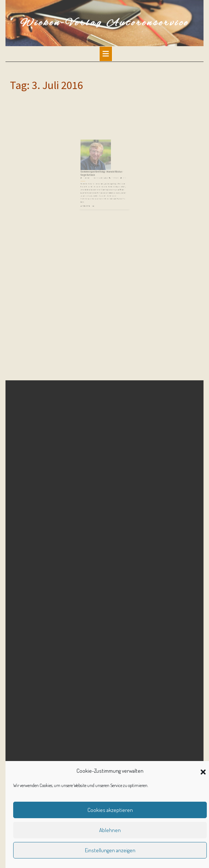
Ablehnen (110, 830)
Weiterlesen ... (91, 196)
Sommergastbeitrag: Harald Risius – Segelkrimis (103, 171)
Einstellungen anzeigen (110, 850)
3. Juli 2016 (91, 175)
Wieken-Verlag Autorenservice (104, 23)
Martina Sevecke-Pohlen (101, 175)
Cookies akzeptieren (110, 810)
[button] (203, 771)
